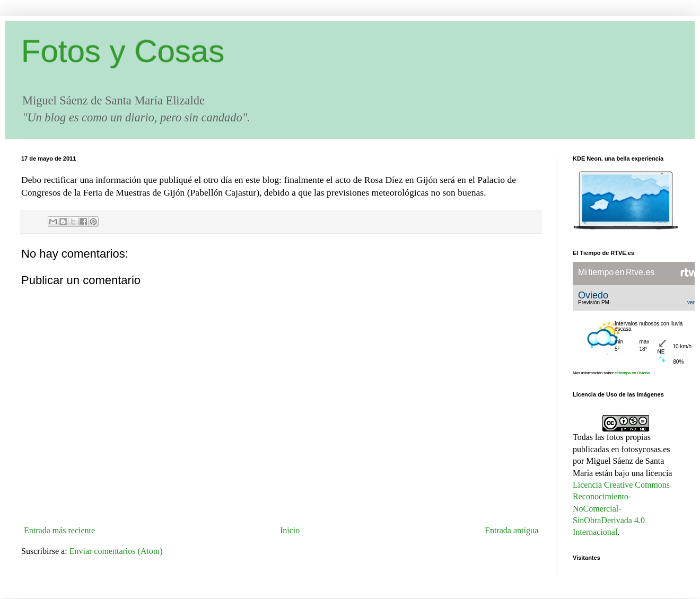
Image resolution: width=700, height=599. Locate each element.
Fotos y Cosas (123, 51)
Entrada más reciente (59, 530)
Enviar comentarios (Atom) (116, 551)
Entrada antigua (511, 530)
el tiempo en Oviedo (632, 373)
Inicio (290, 530)
